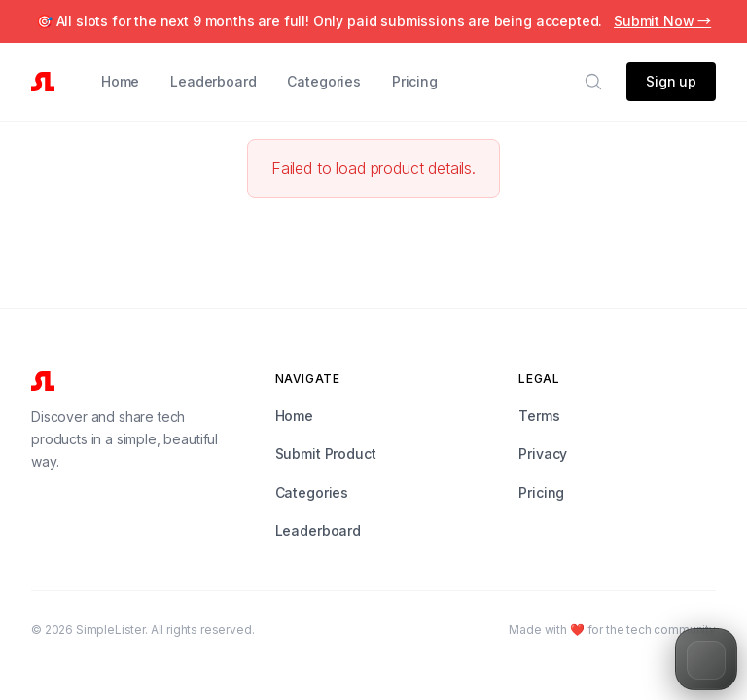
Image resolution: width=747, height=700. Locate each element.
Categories (323, 81)
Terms (539, 416)
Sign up (671, 81)
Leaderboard (213, 81)
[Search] (593, 82)
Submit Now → (662, 21)
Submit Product (326, 454)
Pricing (415, 81)
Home (120, 81)
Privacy (543, 454)
